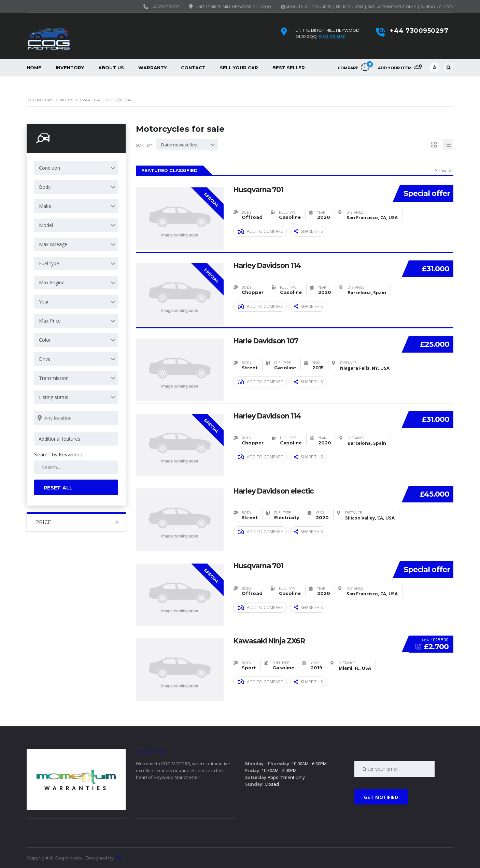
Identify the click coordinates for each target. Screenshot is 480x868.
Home (34, 68)
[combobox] (76, 168)
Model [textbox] (46, 225)
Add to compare (260, 231)
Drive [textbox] (45, 359)
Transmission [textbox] (54, 378)
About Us (111, 68)
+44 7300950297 (165, 7)
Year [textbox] (44, 302)
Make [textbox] (45, 206)
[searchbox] (77, 439)
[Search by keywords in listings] (76, 467)
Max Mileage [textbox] (53, 244)
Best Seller (289, 68)
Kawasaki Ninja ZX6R (271, 640)
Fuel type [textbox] (49, 263)
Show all (444, 170)
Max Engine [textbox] (52, 282)
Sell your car (239, 68)
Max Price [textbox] (50, 321)
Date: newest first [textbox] (179, 145)
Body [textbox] (45, 187)
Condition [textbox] (50, 168)
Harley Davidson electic (276, 490)
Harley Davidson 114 (269, 265)
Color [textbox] (45, 340)
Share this (308, 231)
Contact (193, 68)
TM (118, 858)
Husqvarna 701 (260, 189)
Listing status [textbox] (54, 397)
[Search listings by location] (76, 418)
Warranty (152, 68)
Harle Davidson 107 (268, 341)
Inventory (70, 68)
